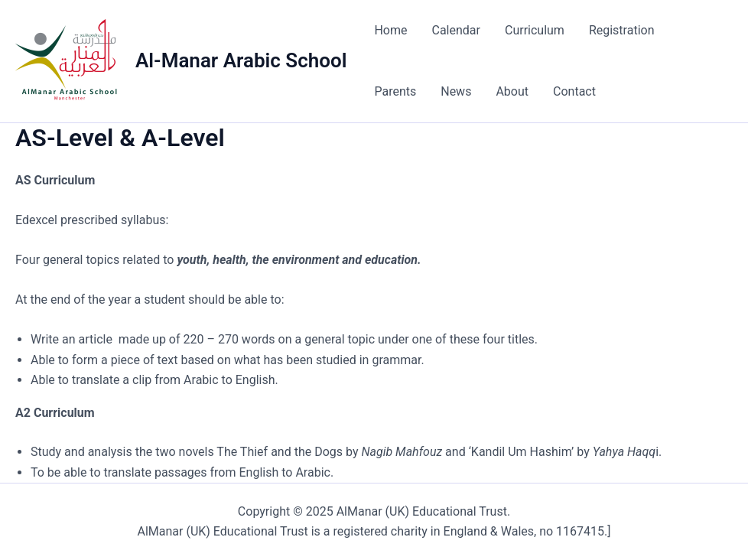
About (512, 91)
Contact (574, 91)
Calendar (455, 30)
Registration (622, 30)
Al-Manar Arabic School (241, 60)
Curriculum (535, 30)
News (456, 91)
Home (390, 30)
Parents (395, 91)
